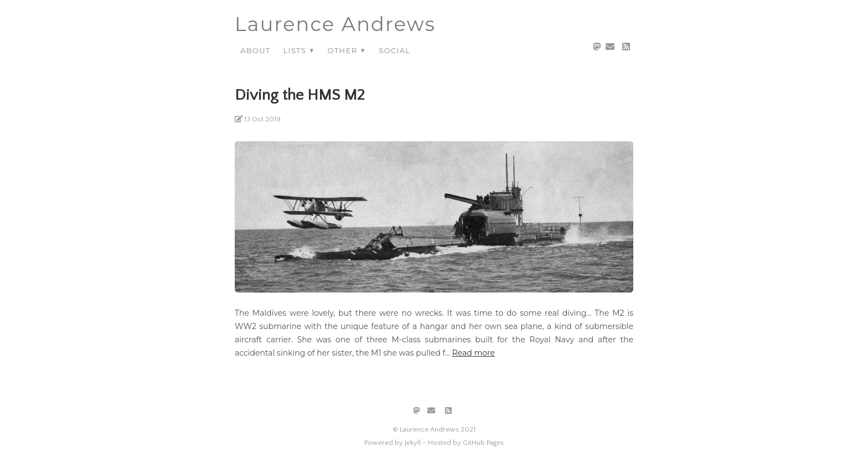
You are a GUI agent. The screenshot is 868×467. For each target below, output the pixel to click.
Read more (474, 353)
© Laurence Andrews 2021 (434, 429)
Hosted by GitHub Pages (466, 443)
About (255, 50)
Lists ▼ (299, 50)
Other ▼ (347, 50)
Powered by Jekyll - (395, 443)
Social (394, 50)
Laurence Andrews (335, 24)
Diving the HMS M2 (300, 95)
